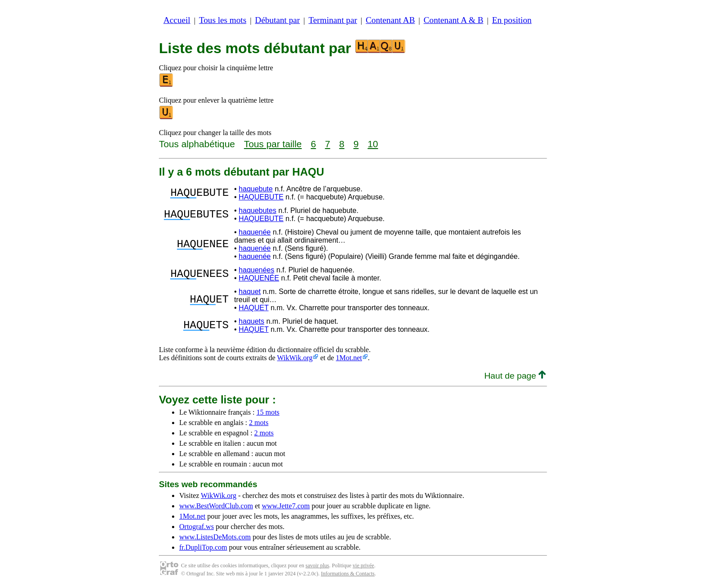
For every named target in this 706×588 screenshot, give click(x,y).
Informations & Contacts (348, 574)
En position (512, 20)
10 (373, 144)
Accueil (177, 20)
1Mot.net (349, 358)
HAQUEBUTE (261, 197)
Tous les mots (223, 20)
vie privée (363, 565)
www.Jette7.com (286, 506)
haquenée (255, 232)
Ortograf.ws (197, 527)
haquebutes (258, 210)
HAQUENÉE (259, 278)
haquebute (256, 189)
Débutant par (277, 20)
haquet (250, 292)
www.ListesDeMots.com (215, 537)
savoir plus (317, 565)
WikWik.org (295, 358)
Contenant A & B (454, 20)
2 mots (259, 423)
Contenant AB (390, 20)
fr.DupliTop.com (203, 547)
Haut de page (515, 376)
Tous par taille (273, 144)
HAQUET (253, 308)
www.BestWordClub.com (216, 506)
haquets (251, 321)
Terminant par (333, 20)
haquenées (256, 270)
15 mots (268, 412)
